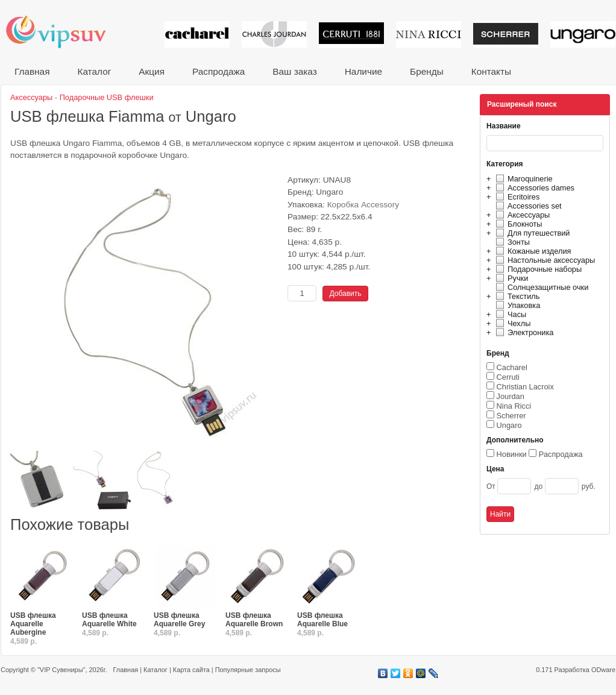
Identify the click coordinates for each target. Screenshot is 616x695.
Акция (152, 71)
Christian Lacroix (525, 387)
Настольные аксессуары (544, 260)
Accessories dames (533, 188)
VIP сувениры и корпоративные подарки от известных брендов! (64, 32)
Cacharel (512, 367)
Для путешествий (531, 233)
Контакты (491, 71)
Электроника (523, 332)
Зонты (511, 242)
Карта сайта (191, 670)
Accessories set (527, 206)
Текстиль (516, 296)
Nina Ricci (514, 406)
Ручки (510, 278)
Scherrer (511, 416)
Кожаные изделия (532, 251)
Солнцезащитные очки (540, 287)
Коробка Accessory (363, 205)
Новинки (512, 454)
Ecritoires (516, 197)
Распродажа (218, 71)
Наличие (363, 71)
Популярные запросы (248, 670)
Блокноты (517, 224)
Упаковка (516, 305)
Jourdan (511, 396)
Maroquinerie (523, 179)
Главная (32, 71)
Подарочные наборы (537, 269)
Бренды (427, 71)
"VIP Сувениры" (61, 670)
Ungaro (509, 425)
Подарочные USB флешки (107, 97)
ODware (603, 670)
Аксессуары (521, 215)
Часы (509, 314)
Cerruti (508, 377)
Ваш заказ (294, 71)
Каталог (94, 71)
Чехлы (511, 323)
